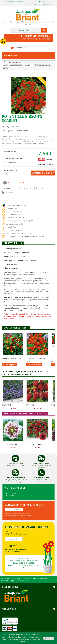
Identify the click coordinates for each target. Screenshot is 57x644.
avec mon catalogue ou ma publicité (29, 37)
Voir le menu (11, 55)
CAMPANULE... (7, 405)
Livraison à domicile (42, 463)
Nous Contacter (42, 477)
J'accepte (49, 638)
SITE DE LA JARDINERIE (28, 548)
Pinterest (40, 188)
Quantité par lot (10, 152)
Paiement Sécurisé (16, 463)
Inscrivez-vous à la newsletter (14, 1)
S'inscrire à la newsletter (14, 509)
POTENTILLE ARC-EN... (13, 359)
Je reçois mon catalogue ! (12, 494)
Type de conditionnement (13, 158)
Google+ (28, 188)
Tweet (7, 188)
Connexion (44, 1)
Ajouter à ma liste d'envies (18, 183)
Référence (42, 165)
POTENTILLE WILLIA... (37, 359)
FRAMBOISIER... (32, 405)
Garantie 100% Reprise (16, 477)
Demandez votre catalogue (43, 4)
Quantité (7, 170)
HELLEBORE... (13, 444)
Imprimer (9, 193)
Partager (17, 188)
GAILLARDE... (37, 444)
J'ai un (3, 41)
